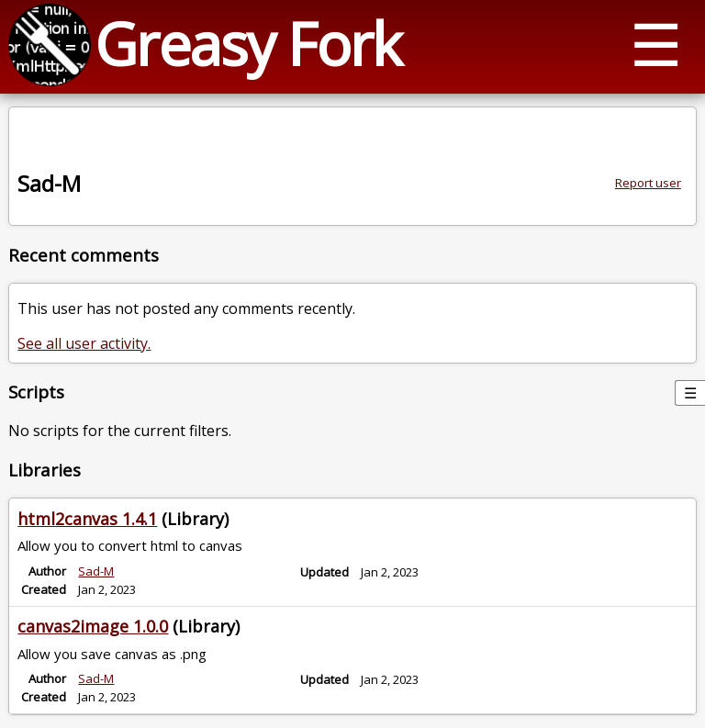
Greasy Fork (247, 44)
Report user (648, 183)
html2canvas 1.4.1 (87, 519)
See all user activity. (84, 343)
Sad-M (96, 571)
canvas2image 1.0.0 (93, 626)
